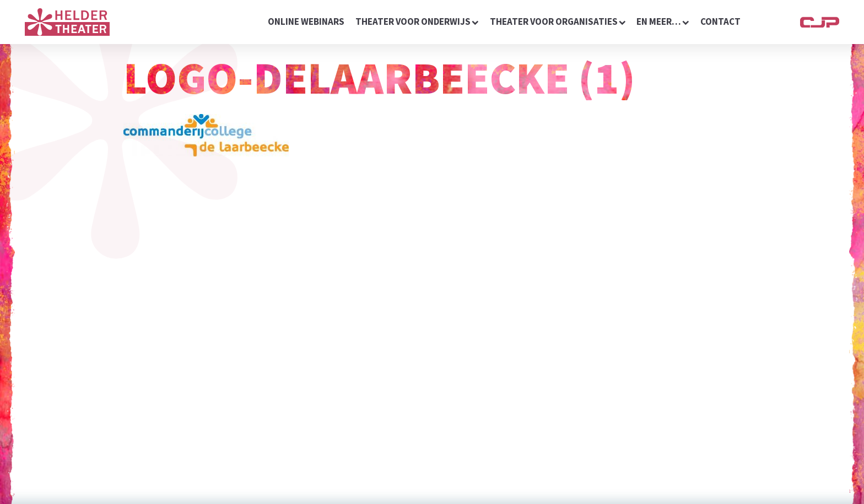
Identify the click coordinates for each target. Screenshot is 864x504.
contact (720, 21)
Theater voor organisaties (558, 21)
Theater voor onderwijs (417, 21)
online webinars (306, 21)
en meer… (663, 21)
